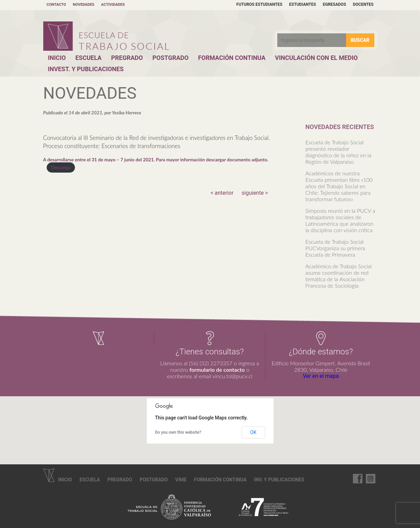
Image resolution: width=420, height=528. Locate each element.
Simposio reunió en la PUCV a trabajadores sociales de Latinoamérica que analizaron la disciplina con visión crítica (340, 220)
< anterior (222, 193)
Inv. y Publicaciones (279, 480)
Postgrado (170, 58)
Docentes (363, 4)
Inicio (57, 58)
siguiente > (255, 193)
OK (253, 432)
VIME (181, 480)
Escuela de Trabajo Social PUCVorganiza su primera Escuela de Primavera (335, 248)
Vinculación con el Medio (316, 58)
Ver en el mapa (321, 376)
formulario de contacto (217, 370)
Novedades (84, 5)
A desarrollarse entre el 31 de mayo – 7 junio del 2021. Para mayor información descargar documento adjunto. (156, 160)
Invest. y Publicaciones (86, 69)
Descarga (61, 167)
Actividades (113, 5)
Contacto (56, 5)
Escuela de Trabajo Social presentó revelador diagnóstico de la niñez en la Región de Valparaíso (339, 152)
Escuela (88, 58)
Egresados (335, 4)
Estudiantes (303, 4)
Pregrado (127, 58)
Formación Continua (232, 58)
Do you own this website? (178, 432)
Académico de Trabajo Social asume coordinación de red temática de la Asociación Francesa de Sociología (339, 276)
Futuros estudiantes (259, 4)
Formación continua (220, 480)
